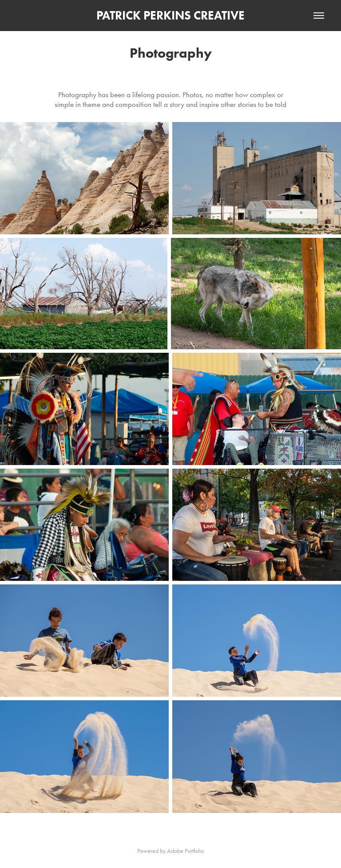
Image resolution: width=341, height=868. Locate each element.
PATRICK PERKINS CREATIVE (170, 15)
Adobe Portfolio (185, 851)
